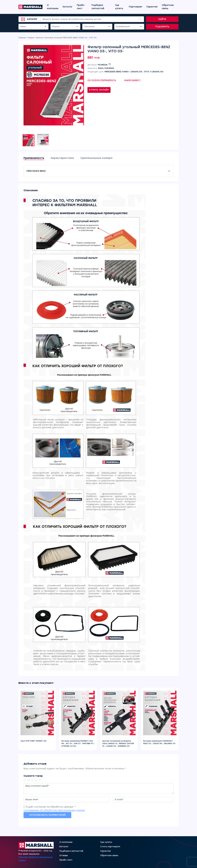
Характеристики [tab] (62, 158)
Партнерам (135, 7)
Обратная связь (168, 7)
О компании (53, 7)
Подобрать (162, 27)
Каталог (68, 7)
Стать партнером (110, 847)
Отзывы (64, 856)
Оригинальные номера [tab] (96, 158)
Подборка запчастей (98, 7)
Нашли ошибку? (132, 80)
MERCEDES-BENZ (36, 171)
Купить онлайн (99, 90)
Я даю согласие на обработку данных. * (51, 807)
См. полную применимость (102, 80)
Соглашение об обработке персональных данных (54, 810)
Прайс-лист (81, 7)
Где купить (119, 7)
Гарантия (152, 7)
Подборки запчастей (71, 851)
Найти (162, 19)
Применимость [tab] (34, 158)
